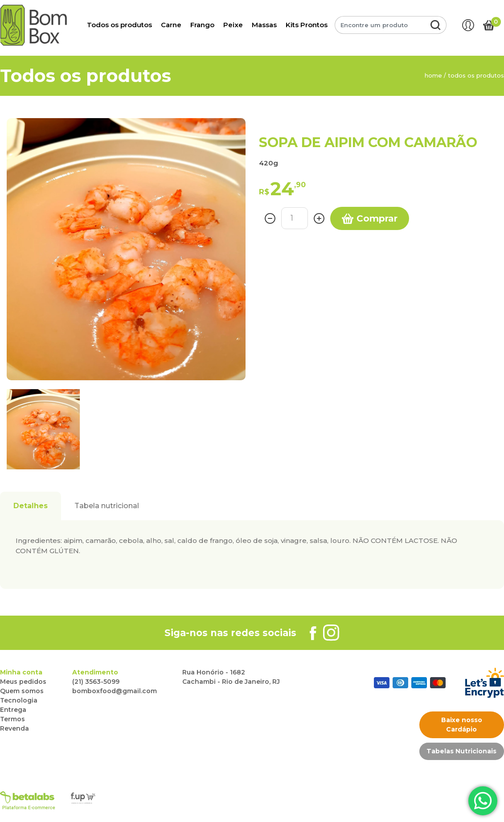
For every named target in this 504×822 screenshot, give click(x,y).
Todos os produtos (119, 25)
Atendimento (95, 672)
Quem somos (22, 691)
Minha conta (21, 672)
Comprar (370, 219)
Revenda (14, 728)
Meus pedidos (23, 682)
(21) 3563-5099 (96, 682)
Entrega (13, 710)
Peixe (233, 25)
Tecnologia (19, 700)
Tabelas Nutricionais (461, 751)
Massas (264, 25)
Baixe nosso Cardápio (462, 725)
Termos (12, 719)
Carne (171, 25)
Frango (202, 25)
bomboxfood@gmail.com (115, 691)
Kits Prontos (307, 25)
